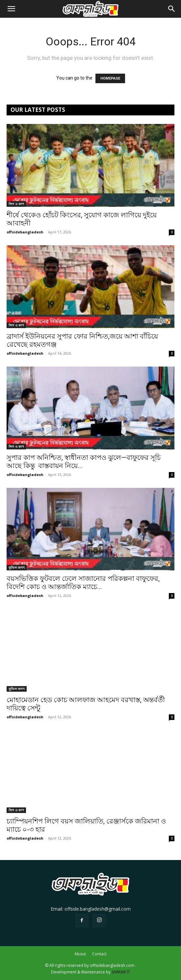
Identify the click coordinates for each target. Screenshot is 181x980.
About (80, 954)
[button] (11, 9)
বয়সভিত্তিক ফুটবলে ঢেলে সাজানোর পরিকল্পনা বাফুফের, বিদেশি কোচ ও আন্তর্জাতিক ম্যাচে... (83, 583)
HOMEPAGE (110, 78)
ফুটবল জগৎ (17, 567)
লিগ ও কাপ (16, 204)
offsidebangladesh (25, 232)
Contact (99, 954)
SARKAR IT (121, 972)
